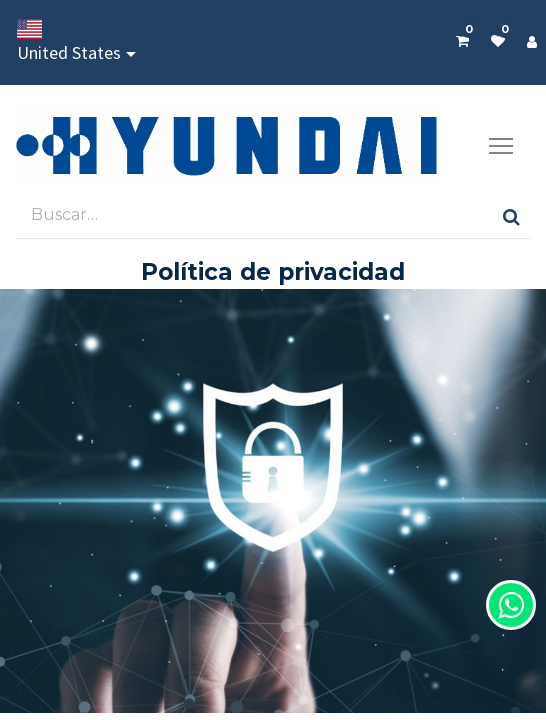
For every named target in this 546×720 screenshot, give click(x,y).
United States (69, 41)
